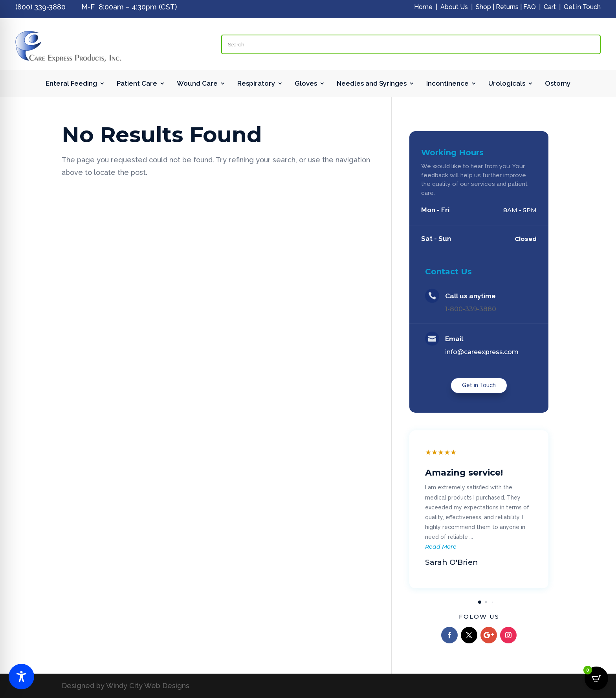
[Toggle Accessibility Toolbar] (21, 677)
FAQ (530, 7)
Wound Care (197, 84)
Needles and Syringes (372, 84)
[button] (480, 602)
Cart (550, 7)
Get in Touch (582, 7)
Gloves (306, 84)
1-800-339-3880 (471, 309)
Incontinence (447, 84)
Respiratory (256, 84)
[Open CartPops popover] (596, 678)
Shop (483, 7)
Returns (507, 7)
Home (423, 7)
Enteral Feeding (71, 84)
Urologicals (507, 84)
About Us (454, 7)
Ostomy (558, 84)
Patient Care (137, 84)
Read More (441, 547)
